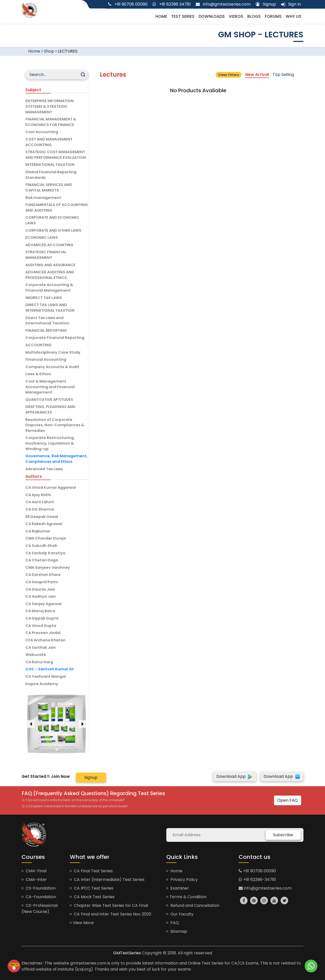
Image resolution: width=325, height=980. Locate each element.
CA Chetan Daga (42, 560)
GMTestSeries (127, 953)
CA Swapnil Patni (42, 582)
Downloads (212, 16)
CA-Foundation (39, 897)
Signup (91, 777)
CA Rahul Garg (39, 662)
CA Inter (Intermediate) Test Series (107, 880)
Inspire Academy (42, 684)
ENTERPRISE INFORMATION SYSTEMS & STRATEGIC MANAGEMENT (50, 106)
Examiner (178, 888)
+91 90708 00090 (257, 871)
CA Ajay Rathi (38, 495)
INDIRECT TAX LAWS (44, 298)
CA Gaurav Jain (40, 589)
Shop (49, 51)
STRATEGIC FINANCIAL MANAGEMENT (46, 255)
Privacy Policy (182, 880)
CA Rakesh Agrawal (44, 524)
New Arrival (257, 75)
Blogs (254, 16)
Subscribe (283, 835)
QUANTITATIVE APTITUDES (49, 400)
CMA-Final (34, 871)
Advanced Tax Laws (44, 469)
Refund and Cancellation (193, 905)
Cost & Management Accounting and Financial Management (50, 387)
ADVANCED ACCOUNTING (49, 245)
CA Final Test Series (91, 871)
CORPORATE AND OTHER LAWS (53, 230)
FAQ (173, 923)
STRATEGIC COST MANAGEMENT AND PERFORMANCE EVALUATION (56, 155)
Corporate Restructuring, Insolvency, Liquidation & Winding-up (50, 443)
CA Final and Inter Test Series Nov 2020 (111, 914)
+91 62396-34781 (257, 880)
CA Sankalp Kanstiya (45, 553)
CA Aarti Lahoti (40, 502)
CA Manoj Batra (40, 611)
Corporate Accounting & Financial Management (49, 288)
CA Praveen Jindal (43, 633)
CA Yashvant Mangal (46, 676)
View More (82, 923)
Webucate (36, 655)
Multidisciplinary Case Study (53, 352)
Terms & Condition (186, 897)
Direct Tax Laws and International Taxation (47, 321)
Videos (236, 16)
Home (161, 16)
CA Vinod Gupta (41, 626)
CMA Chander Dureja (46, 538)
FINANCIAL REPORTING (46, 330)
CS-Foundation (39, 888)
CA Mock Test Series (92, 897)
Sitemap (177, 931)
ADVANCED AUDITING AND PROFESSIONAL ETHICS (50, 275)
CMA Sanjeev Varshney (48, 567)
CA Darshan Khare (43, 575)
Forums (273, 16)
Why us (294, 16)
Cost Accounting (42, 132)
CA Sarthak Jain (41, 647)
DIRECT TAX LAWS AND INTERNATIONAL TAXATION (50, 308)
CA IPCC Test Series (92, 888)
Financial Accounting (46, 359)
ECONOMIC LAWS (42, 238)
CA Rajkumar (38, 531)
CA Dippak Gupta (42, 618)
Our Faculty (180, 914)
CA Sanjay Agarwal (43, 604)
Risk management (43, 198)
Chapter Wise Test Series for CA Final (109, 905)
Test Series (183, 16)
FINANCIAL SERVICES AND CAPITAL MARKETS (49, 187)
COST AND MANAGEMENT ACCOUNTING (49, 142)
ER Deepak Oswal (42, 517)
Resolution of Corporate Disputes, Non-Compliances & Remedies (55, 425)
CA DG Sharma (40, 509)
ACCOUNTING (38, 345)
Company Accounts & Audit (52, 367)
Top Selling (283, 75)
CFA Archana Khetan (45, 640)
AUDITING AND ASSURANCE (50, 265)
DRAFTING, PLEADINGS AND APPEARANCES (50, 409)
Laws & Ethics (38, 374)
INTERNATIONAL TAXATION (50, 165)
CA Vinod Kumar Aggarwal (51, 487)
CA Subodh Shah (41, 546)
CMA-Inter (34, 880)
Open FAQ (288, 800)
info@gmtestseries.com (265, 888)
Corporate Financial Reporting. (55, 338)
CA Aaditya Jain (41, 596)
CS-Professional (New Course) (40, 908)
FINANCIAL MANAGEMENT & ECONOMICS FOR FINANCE (51, 122)
